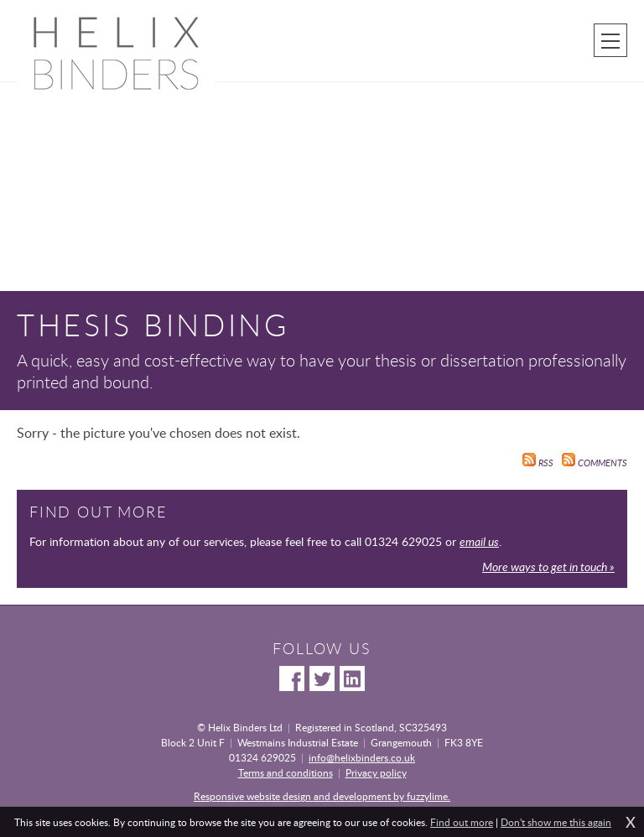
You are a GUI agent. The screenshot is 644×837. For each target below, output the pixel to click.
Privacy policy (376, 772)
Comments (595, 463)
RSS (538, 463)
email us (479, 541)
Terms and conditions (286, 772)
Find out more (462, 822)
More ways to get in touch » (548, 567)
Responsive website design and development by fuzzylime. (322, 796)
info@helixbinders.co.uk (362, 757)
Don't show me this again (556, 822)
